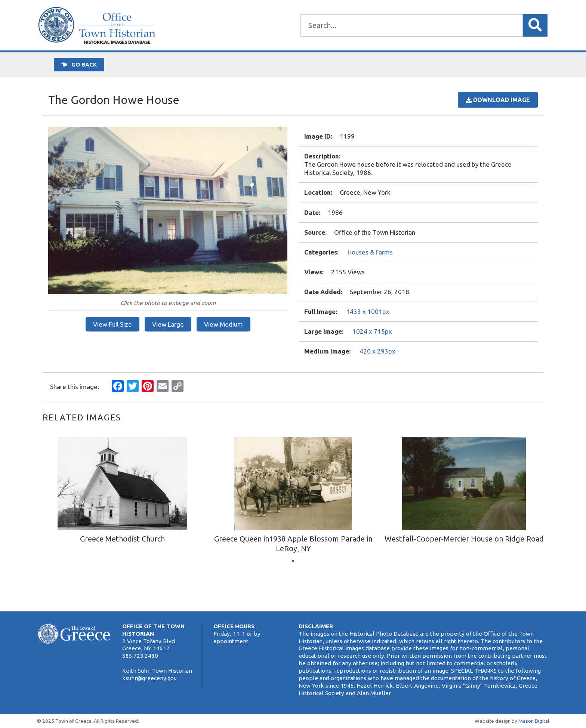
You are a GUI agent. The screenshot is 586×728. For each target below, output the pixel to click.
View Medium (223, 324)
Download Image (498, 100)
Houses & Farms (370, 252)
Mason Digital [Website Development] (534, 721)
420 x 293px (377, 351)
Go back (79, 64)
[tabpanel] (122, 491)
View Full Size (112, 324)
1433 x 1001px (368, 311)
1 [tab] (293, 561)
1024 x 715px (372, 331)
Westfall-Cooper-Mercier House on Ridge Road (464, 539)
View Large (168, 324)
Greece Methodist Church (122, 539)
